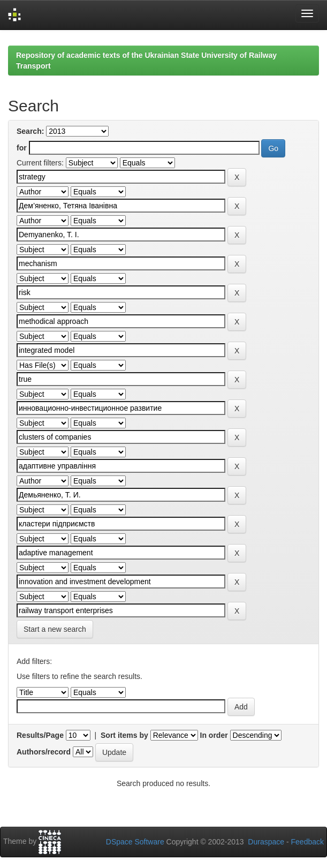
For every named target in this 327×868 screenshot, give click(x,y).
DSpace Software (135, 842)
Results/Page (40, 735)
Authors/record (44, 752)
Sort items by (124, 735)
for (22, 148)
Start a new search (55, 629)
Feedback (307, 842)
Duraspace (266, 842)
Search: (30, 131)
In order (214, 735)
